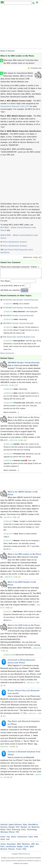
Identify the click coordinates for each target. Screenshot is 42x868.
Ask (8, 841)
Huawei (24, 829)
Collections (22, 839)
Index (31, 839)
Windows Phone (8, 834)
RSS (36, 839)
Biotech (4, 851)
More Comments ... (8, 355)
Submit (24, 292)
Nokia (3, 832)
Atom (3, 841)
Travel (19, 851)
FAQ (24, 851)
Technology (32, 832)
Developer (11, 846)
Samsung (16, 832)
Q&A (32, 849)
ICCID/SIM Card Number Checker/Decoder (21, 302)
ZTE (17, 834)
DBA (19, 846)
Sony (23, 832)
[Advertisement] (21, 27)
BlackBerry (33, 827)
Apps (25, 827)
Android (4, 827)
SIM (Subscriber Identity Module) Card (19, 339)
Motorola (36, 829)
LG (29, 829)
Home (3, 51)
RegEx (20, 849)
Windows (26, 846)
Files (3, 849)
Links (26, 849)
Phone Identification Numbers (15, 242)
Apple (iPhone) (15, 827)
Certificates (11, 849)
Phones (12, 851)
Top (8, 839)
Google (12, 829)
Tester (3, 846)
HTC (18, 829)
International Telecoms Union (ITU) (15, 106)
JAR (33, 846)
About (14, 839)
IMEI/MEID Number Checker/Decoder (18, 318)
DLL (37, 846)
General (11, 51)
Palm (9, 832)
